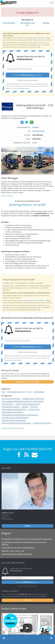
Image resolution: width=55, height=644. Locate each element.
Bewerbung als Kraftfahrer (36, 38)
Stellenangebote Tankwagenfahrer (14, 410)
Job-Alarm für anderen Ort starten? (27, 80)
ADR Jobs (25, 407)
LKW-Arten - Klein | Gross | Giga (13, 551)
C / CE (29, 392)
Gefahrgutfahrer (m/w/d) (16, 392)
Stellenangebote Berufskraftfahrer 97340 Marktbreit (20, 415)
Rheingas (36, 127)
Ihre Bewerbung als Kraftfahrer (34, 300)
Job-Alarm (42, 43)
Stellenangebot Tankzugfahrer (12, 412)
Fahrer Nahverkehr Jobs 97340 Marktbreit (16, 423)
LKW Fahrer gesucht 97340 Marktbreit (15, 418)
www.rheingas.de (7, 196)
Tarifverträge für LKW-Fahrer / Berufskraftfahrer (18, 548)
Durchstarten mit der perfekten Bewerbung (17, 554)
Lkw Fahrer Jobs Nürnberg (11, 399)
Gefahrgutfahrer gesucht (11, 407)
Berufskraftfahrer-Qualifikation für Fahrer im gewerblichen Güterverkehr (27, 539)
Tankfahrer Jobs (34, 410)
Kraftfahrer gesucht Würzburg (33, 399)
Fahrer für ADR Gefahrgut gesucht (28, 404)
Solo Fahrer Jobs (8, 404)
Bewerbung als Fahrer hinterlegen (28, 382)
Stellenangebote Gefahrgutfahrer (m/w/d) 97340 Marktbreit (23, 402)
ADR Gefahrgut (39, 392)
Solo (3, 392)
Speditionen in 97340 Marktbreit (12, 428)
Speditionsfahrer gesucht (42, 423)
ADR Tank (34, 407)
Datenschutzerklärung (23, 88)
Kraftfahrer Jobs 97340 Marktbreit (14, 421)
